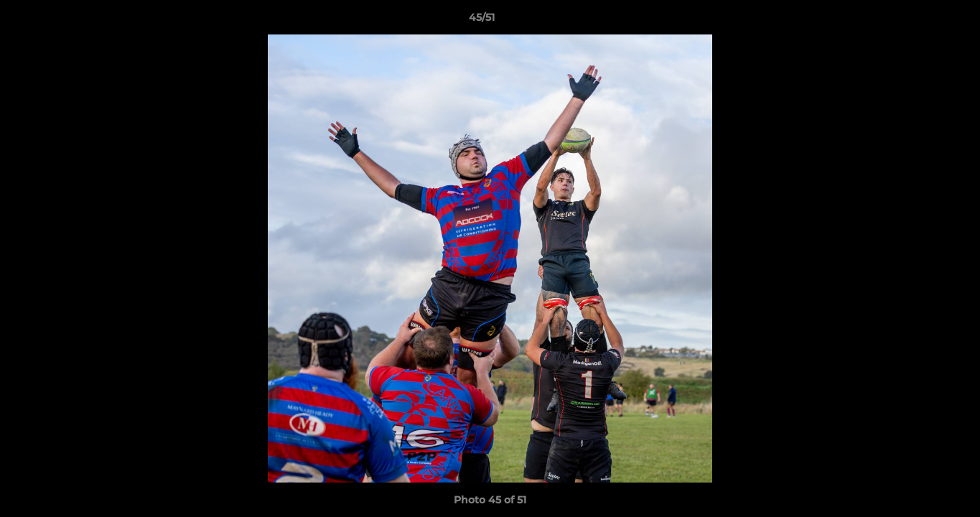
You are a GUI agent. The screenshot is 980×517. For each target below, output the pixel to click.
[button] (920, 21)
